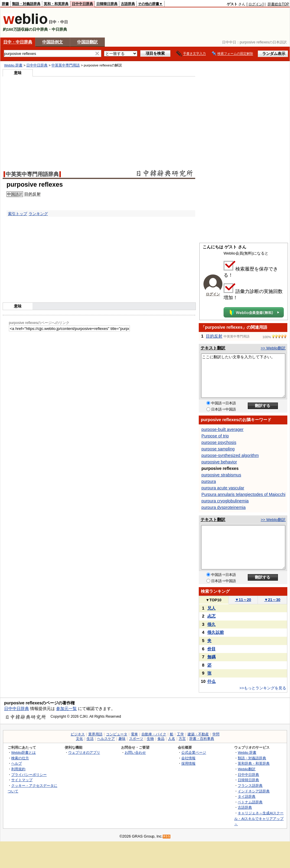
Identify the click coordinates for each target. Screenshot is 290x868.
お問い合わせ (135, 752)
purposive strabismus (221, 475)
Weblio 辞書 (13, 65)
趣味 (122, 739)
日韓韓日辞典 (107, 4)
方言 (182, 739)
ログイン (255, 4)
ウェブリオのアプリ (84, 752)
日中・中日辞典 (18, 42)
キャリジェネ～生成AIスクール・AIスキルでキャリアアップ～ (259, 818)
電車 (134, 734)
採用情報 (188, 763)
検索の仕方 (20, 758)
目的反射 (214, 336)
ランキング (38, 214)
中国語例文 (53, 42)
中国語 (13, 194)
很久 (211, 624)
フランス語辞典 (250, 785)
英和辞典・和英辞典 (254, 763)
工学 (180, 734)
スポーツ (136, 739)
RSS (167, 837)
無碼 (211, 657)
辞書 (5, 4)
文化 (79, 739)
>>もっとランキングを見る (263, 688)
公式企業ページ (194, 752)
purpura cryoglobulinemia (225, 501)
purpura (209, 481)
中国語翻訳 (87, 42)
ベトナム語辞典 (250, 802)
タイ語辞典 (247, 796)
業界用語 (95, 734)
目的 (28, 194)
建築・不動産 (198, 734)
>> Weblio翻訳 (273, 348)
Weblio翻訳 (246, 769)
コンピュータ (117, 734)
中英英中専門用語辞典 (32, 174)
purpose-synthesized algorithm (230, 455)
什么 (211, 681)
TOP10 (214, 600)
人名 (172, 739)
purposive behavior (219, 462)
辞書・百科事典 (202, 739)
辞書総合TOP (278, 4)
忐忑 (211, 616)
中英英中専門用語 (66, 65)
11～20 (243, 600)
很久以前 (216, 632)
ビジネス (78, 734)
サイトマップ (22, 780)
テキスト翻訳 (213, 348)
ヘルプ (17, 763)
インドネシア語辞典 (254, 791)
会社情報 (188, 758)
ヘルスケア (106, 739)
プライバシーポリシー (29, 775)
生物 (150, 739)
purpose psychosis (219, 442)
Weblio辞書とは (23, 752)
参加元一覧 (66, 709)
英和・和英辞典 (56, 4)
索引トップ (18, 214)
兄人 (211, 608)
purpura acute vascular (223, 488)
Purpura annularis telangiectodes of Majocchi (243, 494)
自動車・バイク (154, 734)
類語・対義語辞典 (26, 4)
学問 (216, 734)
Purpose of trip (215, 436)
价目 (211, 649)
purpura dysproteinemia (224, 507)
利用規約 (18, 769)
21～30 (272, 600)
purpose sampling (218, 449)
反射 (37, 194)
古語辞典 (128, 4)
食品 (161, 739)
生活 (90, 739)
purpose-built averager (223, 429)
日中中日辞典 (82, 4)
